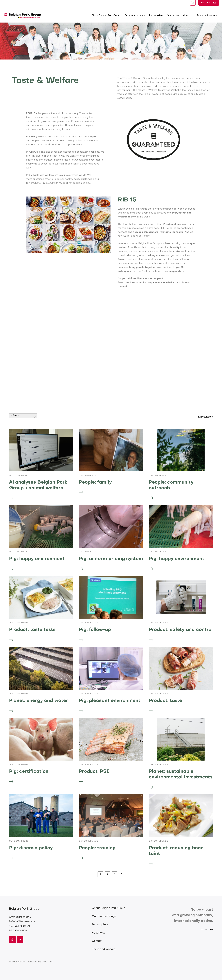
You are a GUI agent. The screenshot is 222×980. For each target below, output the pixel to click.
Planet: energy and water (39, 701)
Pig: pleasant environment (110, 701)
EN (215, 3)
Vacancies (173, 15)
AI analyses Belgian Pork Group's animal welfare (38, 485)
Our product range (135, 15)
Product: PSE (94, 772)
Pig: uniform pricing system (111, 559)
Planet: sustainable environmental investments (181, 774)
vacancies (207, 930)
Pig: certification (29, 772)
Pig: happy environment (37, 559)
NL (203, 3)
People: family (95, 482)
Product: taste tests (32, 630)
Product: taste (165, 701)
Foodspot (193, 3)
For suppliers (156, 15)
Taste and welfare (207, 15)
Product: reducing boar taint (176, 851)
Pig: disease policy (31, 848)
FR (209, 3)
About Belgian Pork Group (106, 15)
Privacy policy (17, 962)
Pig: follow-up (95, 630)
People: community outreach (171, 485)
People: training (97, 848)
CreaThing (48, 962)
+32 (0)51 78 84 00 (19, 926)
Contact (188, 15)
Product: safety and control (181, 630)
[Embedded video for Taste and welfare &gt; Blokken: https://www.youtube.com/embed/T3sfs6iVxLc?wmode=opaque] (111, 348)
